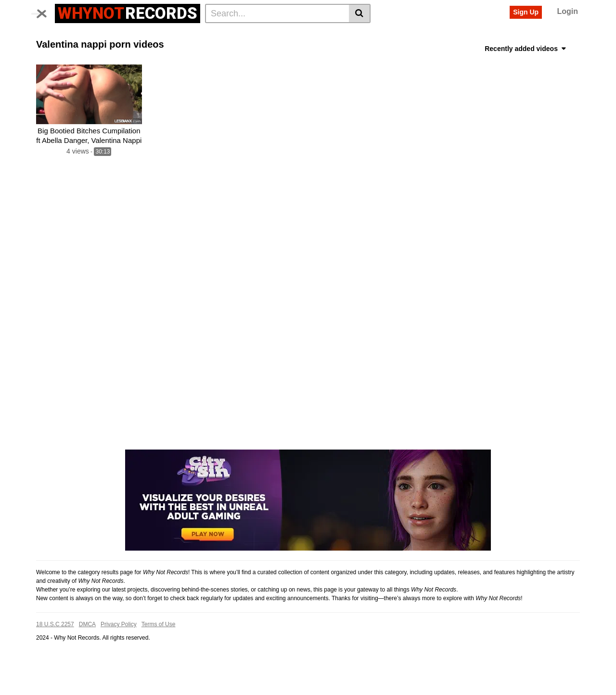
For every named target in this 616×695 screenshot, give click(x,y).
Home (49, 34)
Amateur (289, 50)
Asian (272, 34)
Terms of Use (159, 655)
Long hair (450, 50)
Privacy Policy (119, 655)
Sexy (371, 34)
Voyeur (177, 34)
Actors (146, 34)
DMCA (87, 655)
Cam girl (216, 50)
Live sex (182, 50)
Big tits (50, 50)
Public (418, 50)
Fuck (395, 34)
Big (249, 34)
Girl (322, 34)
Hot (230, 34)
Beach (206, 34)
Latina (129, 50)
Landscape (531, 34)
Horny (345, 34)
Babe (564, 34)
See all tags (549, 50)
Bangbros (425, 34)
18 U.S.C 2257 (55, 655)
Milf (74, 50)
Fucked (100, 50)
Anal (154, 50)
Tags (119, 34)
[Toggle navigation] (45, 12)
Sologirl (485, 50)
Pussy (298, 34)
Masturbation (358, 50)
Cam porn (252, 50)
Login (567, 11)
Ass (499, 34)
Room (320, 50)
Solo (393, 50)
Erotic (514, 50)
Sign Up (526, 12)
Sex (479, 34)
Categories (85, 34)
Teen (456, 34)
